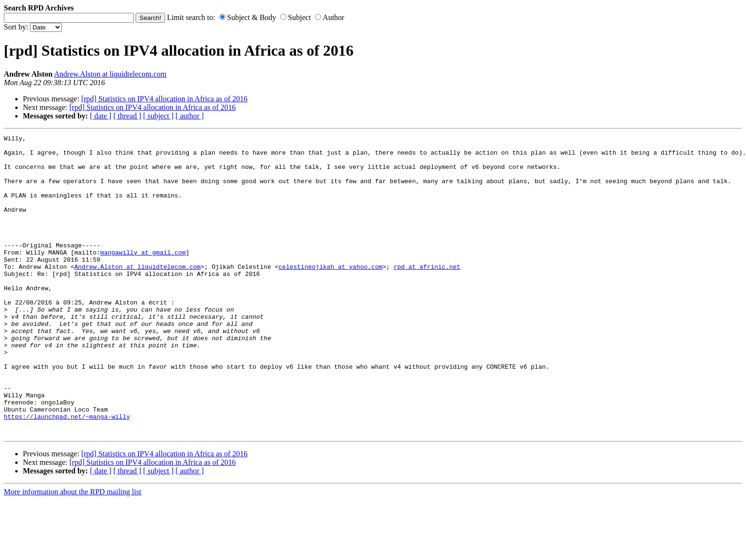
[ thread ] (127, 116)
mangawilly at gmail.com (143, 276)
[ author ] (190, 116)
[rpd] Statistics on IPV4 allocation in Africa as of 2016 (165, 99)
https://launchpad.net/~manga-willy (67, 473)
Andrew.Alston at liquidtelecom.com (110, 74)
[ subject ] (158, 116)
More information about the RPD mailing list (73, 552)
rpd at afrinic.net (427, 294)
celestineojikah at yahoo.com (330, 294)
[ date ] (101, 116)
